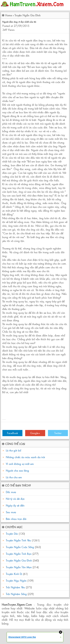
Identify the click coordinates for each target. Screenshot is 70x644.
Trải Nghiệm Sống (16, 594)
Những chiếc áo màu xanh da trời (25, 457)
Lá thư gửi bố (13, 450)
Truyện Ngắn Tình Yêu (18, 540)
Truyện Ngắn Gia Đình (28, 15)
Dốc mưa (11, 492)
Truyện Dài (12, 534)
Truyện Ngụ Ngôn (16, 580)
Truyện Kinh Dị (14, 574)
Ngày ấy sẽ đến (15, 505)
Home (9, 15)
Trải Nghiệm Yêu (15, 587)
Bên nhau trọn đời (16, 519)
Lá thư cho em (14, 477)
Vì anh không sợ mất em (20, 464)
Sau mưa (11, 512)
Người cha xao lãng (17, 470)
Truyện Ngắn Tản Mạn (19, 567)
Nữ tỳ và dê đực (15, 499)
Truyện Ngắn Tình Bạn (19, 554)
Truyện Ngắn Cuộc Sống (20, 547)
